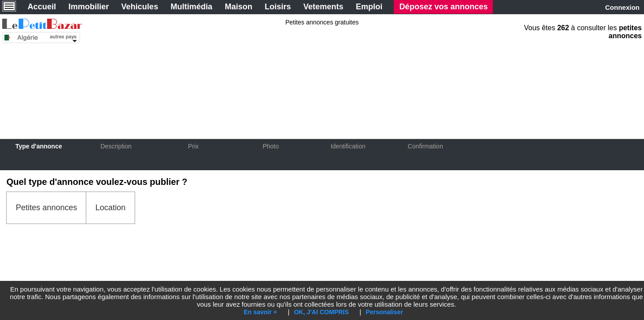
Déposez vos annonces (443, 7)
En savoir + (260, 312)
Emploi (369, 7)
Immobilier (89, 7)
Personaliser (384, 312)
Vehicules (140, 7)
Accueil (42, 7)
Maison (239, 7)
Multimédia (192, 7)
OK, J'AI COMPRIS (321, 312)
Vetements (324, 7)
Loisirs (278, 7)
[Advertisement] (322, 81)
